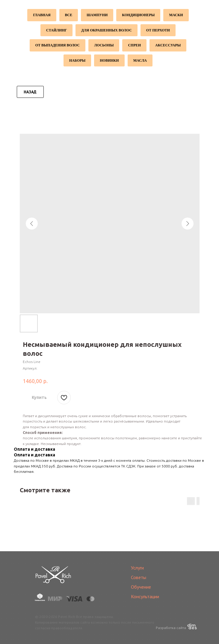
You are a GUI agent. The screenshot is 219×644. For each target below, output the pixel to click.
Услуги (137, 568)
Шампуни (97, 15)
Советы (139, 577)
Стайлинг (56, 30)
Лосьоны (104, 45)
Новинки (109, 60)
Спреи (134, 45)
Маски (176, 15)
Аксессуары (168, 45)
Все (69, 15)
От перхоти (158, 30)
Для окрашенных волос (107, 30)
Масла (140, 60)
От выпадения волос (58, 45)
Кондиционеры (138, 15)
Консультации (145, 596)
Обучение (141, 587)
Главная (42, 15)
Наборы (77, 60)
